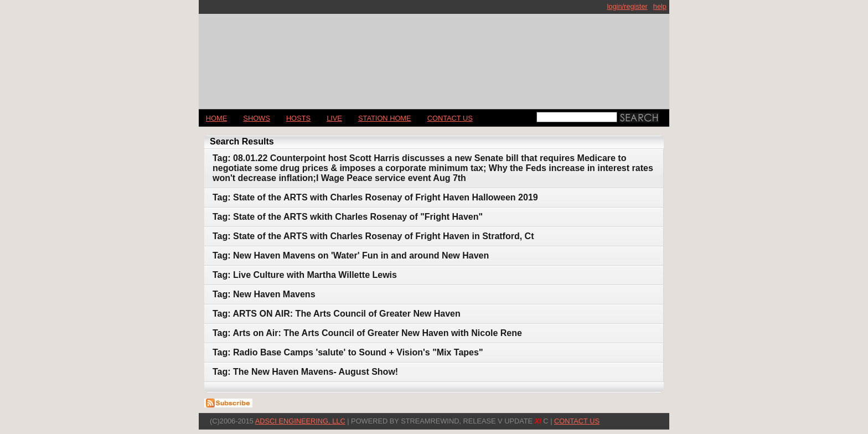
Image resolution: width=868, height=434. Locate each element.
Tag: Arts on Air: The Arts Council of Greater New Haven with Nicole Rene (367, 333)
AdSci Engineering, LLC (300, 421)
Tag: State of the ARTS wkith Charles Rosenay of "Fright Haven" (348, 217)
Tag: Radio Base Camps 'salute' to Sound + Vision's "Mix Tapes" (348, 352)
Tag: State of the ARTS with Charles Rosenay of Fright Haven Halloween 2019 (375, 197)
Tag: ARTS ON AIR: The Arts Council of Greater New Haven (337, 314)
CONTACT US (450, 118)
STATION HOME (385, 118)
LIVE (334, 118)
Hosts (298, 118)
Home (216, 118)
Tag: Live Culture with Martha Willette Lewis (305, 275)
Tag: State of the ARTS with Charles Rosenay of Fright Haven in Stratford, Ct (373, 236)
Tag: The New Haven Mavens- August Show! (305, 372)
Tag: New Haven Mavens (264, 294)
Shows (256, 118)
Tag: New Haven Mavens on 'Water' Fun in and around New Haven (351, 255)
